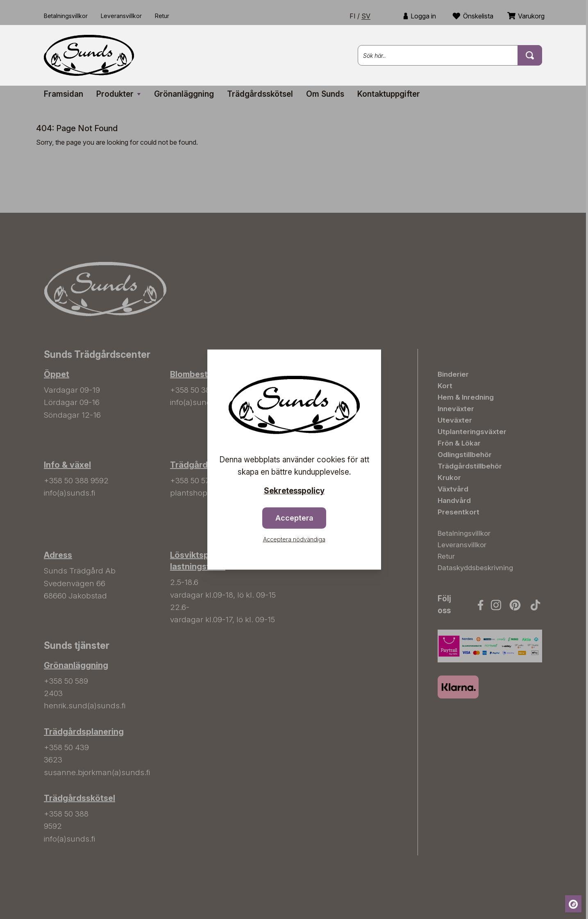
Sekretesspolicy (294, 491)
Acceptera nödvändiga (294, 539)
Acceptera (294, 518)
